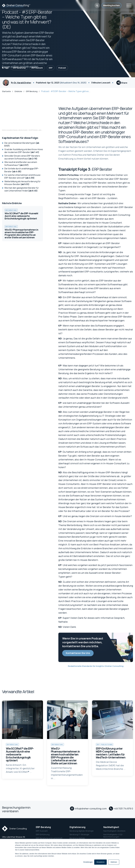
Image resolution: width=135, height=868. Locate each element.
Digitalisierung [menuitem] (77, 829)
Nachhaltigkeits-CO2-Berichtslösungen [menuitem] (113, 838)
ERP (51, 68)
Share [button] (122, 84)
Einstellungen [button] (88, 862)
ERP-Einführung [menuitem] (43, 837)
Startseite (7, 93)
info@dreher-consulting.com (91, 812)
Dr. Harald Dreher (23, 84)
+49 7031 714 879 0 (123, 812)
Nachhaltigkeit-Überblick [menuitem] (114, 833)
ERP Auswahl (37, 68)
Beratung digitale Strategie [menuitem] (82, 833)
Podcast (62, 68)
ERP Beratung (19, 68)
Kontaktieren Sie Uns (78, 655)
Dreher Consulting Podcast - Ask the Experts (15, 132)
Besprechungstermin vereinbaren (16, 811)
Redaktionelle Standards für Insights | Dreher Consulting (96, 668)
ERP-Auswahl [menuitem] (42, 833)
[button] (97, 5)
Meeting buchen (111, 5)
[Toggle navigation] (129, 5)
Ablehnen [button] (114, 862)
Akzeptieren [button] (100, 862)
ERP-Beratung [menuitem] (43, 829)
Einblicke (19, 93)
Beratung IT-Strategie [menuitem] (79, 837)
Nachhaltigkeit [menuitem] (111, 829)
